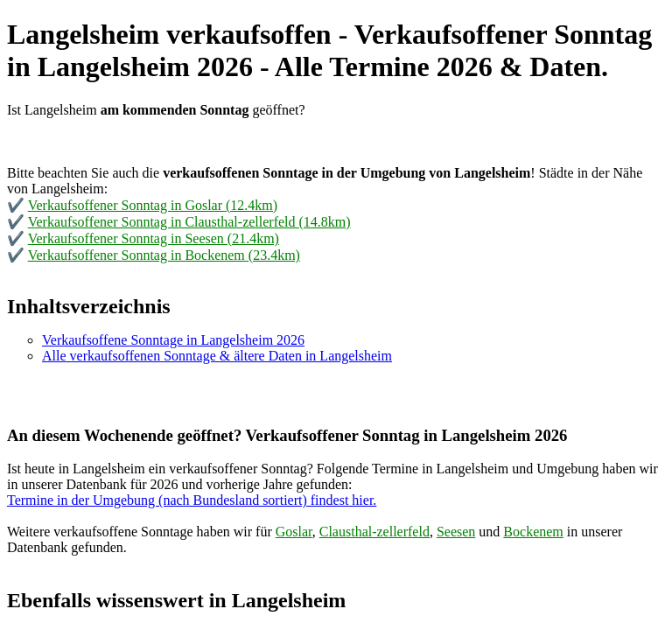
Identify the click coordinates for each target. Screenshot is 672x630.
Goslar (294, 532)
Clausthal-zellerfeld (374, 532)
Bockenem (533, 532)
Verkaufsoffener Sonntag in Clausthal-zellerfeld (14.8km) (189, 222)
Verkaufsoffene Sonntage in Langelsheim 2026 (173, 340)
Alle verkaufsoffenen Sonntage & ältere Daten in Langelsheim (217, 356)
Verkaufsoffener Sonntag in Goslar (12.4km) (153, 205)
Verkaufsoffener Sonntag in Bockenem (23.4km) (164, 255)
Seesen (456, 532)
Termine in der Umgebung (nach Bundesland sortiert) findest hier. (192, 500)
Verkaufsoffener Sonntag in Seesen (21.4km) (154, 238)
